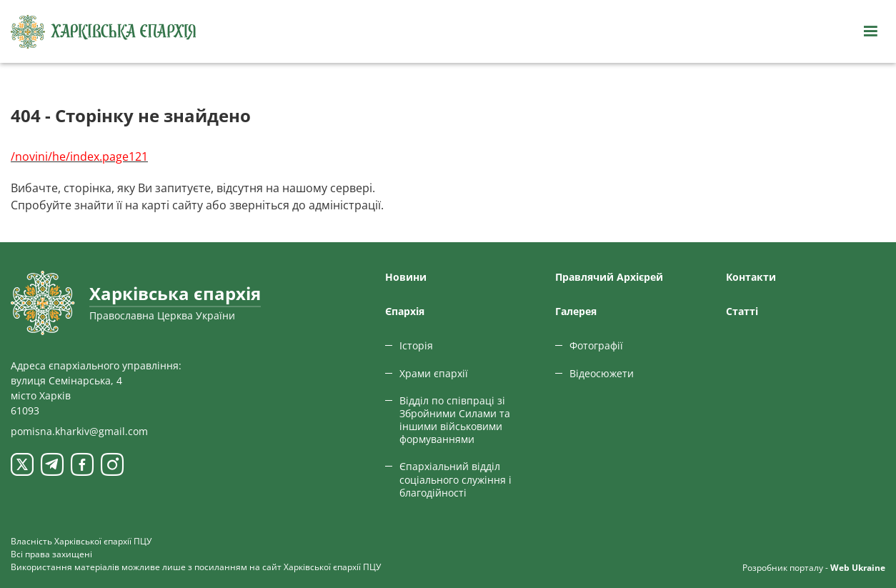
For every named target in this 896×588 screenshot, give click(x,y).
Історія (416, 345)
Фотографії (596, 345)
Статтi (742, 311)
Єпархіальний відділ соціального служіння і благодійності (456, 479)
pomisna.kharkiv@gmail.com (79, 431)
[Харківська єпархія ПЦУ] (104, 32)
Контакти (751, 277)
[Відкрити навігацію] (870, 31)
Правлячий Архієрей (609, 277)
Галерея (576, 311)
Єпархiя (405, 311)
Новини (406, 277)
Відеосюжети (602, 373)
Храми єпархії (434, 373)
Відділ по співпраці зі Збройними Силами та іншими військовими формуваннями (455, 420)
